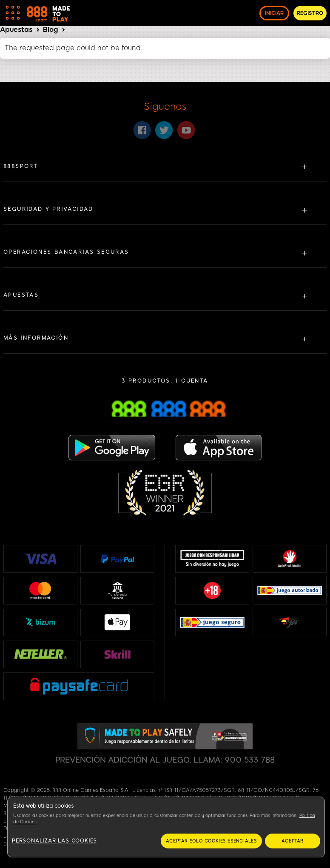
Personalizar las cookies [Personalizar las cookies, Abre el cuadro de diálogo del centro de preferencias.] (54, 841)
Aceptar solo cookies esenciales (211, 841)
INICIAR (274, 13)
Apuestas (16, 30)
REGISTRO (310, 13)
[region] (166, 827)
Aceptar (293, 841)
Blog (50, 30)
